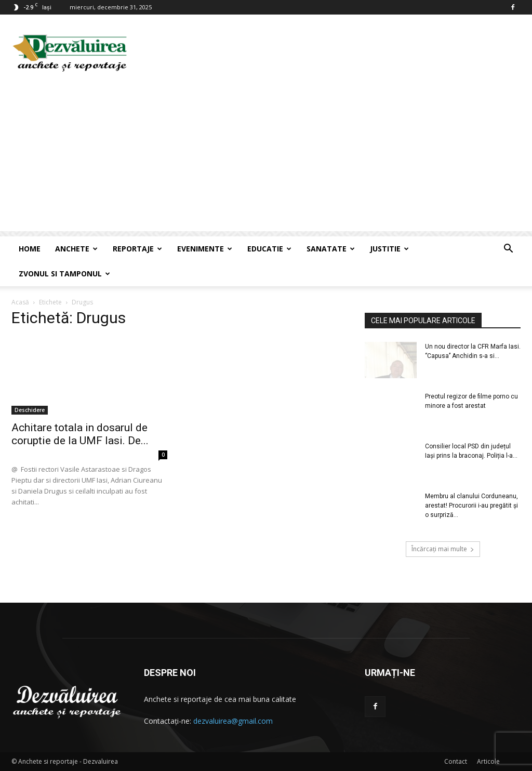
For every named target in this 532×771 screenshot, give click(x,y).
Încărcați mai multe (443, 549)
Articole (488, 761)
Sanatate (331, 249)
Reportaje (137, 249)
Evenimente (205, 249)
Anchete (76, 249)
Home (30, 249)
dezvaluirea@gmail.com (233, 721)
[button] (508, 250)
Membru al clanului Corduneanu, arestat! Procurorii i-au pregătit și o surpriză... (471, 506)
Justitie (389, 249)
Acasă (20, 302)
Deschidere (30, 410)
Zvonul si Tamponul (64, 274)
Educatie (269, 249)
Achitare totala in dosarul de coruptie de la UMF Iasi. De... (80, 434)
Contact (456, 761)
